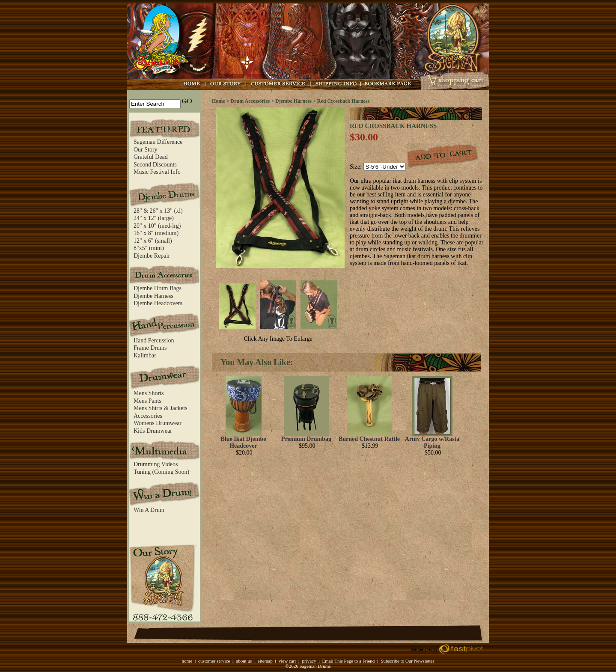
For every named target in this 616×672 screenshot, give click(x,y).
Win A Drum (149, 510)
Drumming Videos (156, 464)
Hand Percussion (154, 340)
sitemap (265, 661)
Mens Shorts (149, 393)
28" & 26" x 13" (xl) (158, 211)
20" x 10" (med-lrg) (157, 226)
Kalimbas (145, 355)
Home (219, 101)
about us (244, 661)
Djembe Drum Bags (158, 288)
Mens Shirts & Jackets (161, 408)
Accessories (148, 416)
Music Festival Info (157, 172)
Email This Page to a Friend (348, 661)
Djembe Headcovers (158, 303)
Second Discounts (155, 165)
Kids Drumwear (153, 431)
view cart (287, 661)
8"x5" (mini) (149, 248)
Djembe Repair (152, 256)
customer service (214, 661)
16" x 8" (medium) (156, 233)
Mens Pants (147, 401)
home (187, 661)
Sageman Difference (158, 142)
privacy (309, 661)
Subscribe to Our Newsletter (407, 661)
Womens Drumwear (158, 423)
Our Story (146, 150)
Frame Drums (150, 348)
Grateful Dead (151, 157)
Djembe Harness (153, 296)
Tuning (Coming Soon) (161, 472)
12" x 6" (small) (153, 241)
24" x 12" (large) (154, 218)
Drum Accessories (250, 101)
